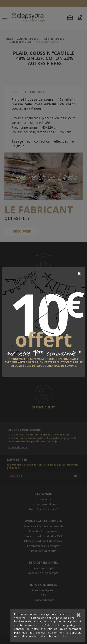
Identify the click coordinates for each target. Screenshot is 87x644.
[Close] (79, 274)
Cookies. (63, 636)
